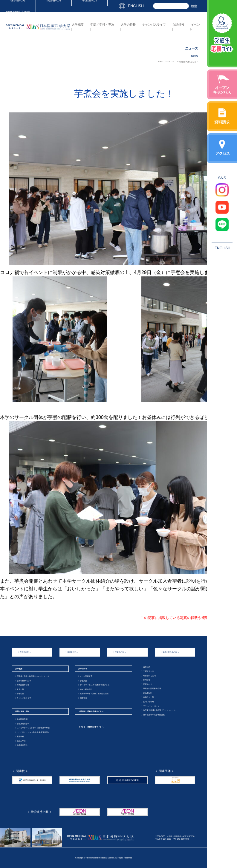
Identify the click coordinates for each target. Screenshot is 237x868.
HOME (160, 62)
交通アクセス (148, 671)
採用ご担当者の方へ (170, 652)
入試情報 (178, 25)
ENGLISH (136, 6)
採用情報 (146, 680)
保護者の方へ (72, 652)
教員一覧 (19, 689)
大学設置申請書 (22, 685)
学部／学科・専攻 (102, 25)
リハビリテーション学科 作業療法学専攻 (32, 732)
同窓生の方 (147, 684)
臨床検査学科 (21, 745)
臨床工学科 (20, 741)
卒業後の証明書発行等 (151, 688)
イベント (92, 727)
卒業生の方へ (120, 652)
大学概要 (78, 25)
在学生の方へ (24, 652)
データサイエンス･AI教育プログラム (94, 685)
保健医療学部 (21, 719)
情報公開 (19, 693)
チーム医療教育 (85, 676)
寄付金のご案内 (149, 676)
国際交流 (82, 698)
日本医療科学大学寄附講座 (153, 715)
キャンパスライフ (154, 25)
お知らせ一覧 (148, 697)
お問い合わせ (148, 701)
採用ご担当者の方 (18, 12)
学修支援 (82, 681)
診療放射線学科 (22, 724)
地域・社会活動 (85, 689)
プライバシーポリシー (151, 706)
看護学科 (19, 736)
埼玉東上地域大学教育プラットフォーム (158, 710)
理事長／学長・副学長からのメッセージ (32, 676)
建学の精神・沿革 (23, 681)
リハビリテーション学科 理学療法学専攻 (32, 728)
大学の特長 (128, 25)
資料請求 (146, 667)
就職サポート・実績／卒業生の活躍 (93, 693)
